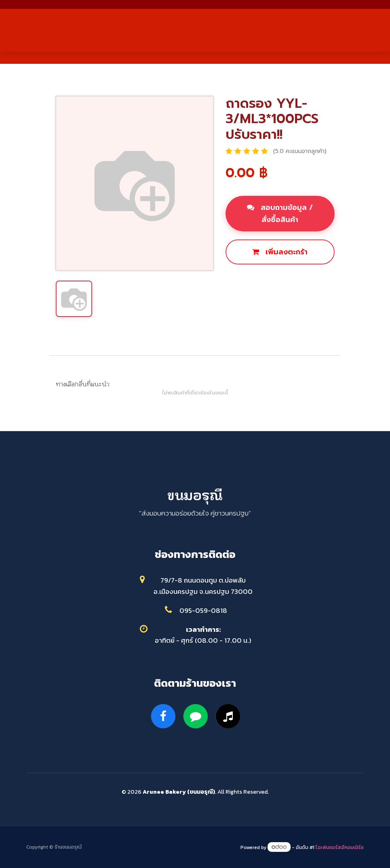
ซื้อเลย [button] (245, 279)
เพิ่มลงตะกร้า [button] (280, 252)
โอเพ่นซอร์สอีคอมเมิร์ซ (340, 847)
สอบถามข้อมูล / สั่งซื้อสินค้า (280, 214)
